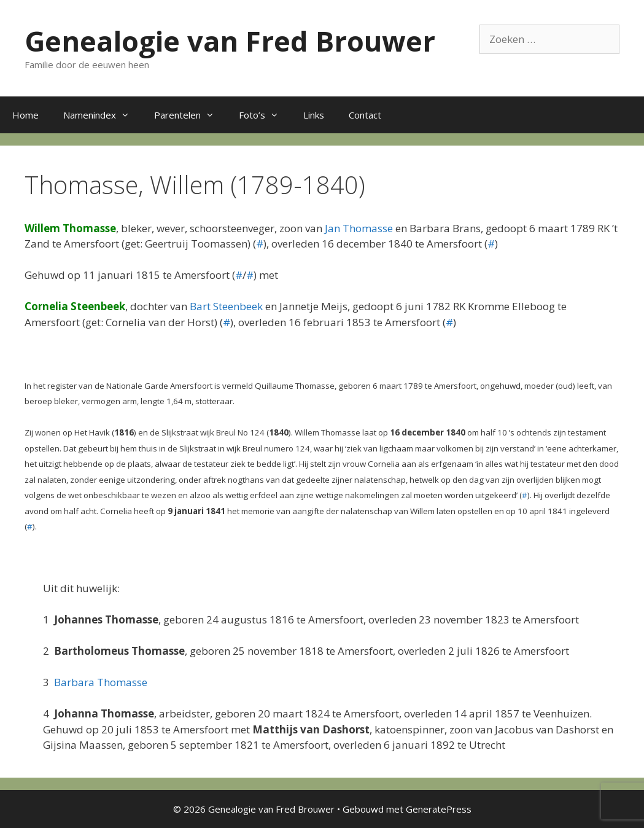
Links (314, 115)
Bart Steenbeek (226, 306)
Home (25, 115)
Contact (365, 115)
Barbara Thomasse (101, 682)
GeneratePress (439, 809)
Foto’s (265, 115)
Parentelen (190, 115)
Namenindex (103, 115)
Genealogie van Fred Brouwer (230, 41)
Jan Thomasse (359, 228)
